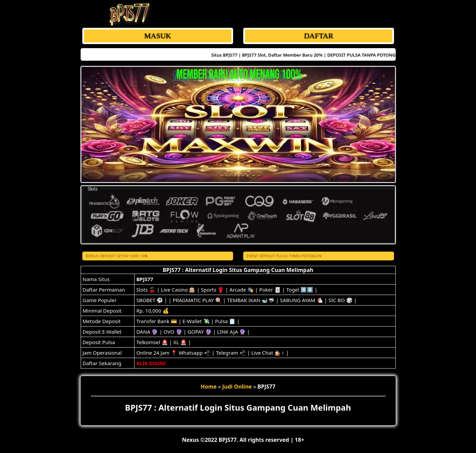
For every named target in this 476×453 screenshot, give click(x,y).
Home (209, 387)
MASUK (157, 36)
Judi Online (237, 387)
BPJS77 (145, 279)
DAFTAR (318, 36)
